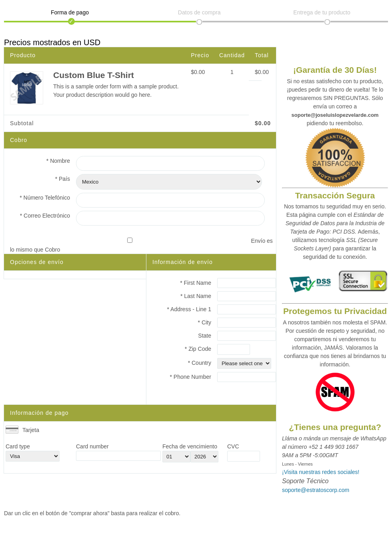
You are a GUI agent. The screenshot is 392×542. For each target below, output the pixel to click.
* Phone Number (190, 377)
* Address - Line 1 (189, 309)
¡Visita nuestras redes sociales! (321, 472)
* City (205, 322)
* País (63, 179)
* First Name (196, 283)
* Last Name (196, 296)
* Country (200, 363)
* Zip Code (198, 349)
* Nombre (58, 161)
